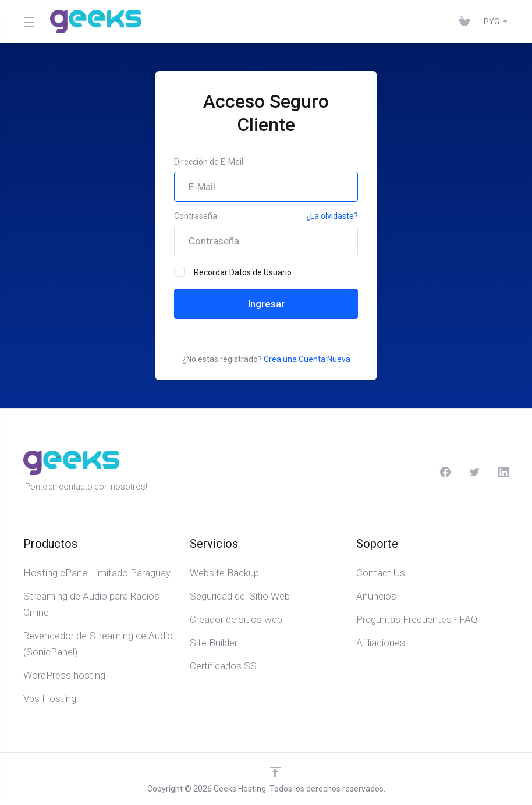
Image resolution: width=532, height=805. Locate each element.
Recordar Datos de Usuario (233, 272)
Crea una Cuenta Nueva (307, 359)
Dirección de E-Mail (209, 162)
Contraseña (196, 216)
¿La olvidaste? (332, 216)
